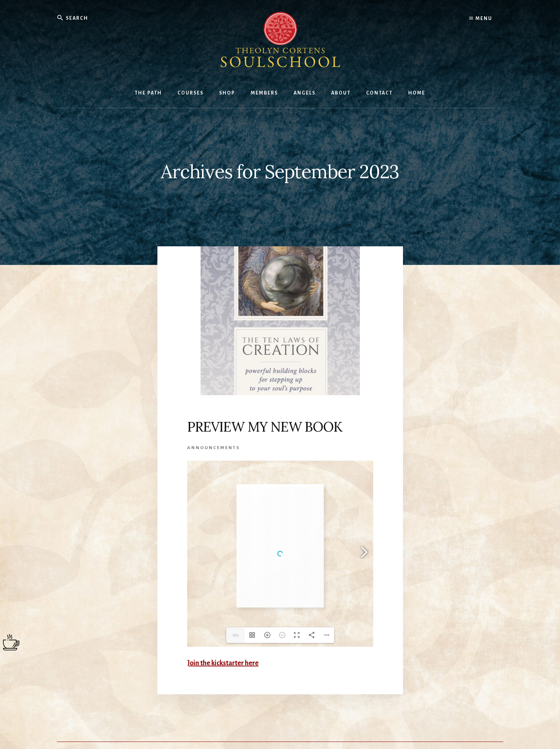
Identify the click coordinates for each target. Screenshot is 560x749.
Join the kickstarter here (223, 663)
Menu (481, 19)
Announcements (214, 448)
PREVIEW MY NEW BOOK (265, 427)
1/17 (236, 635)
